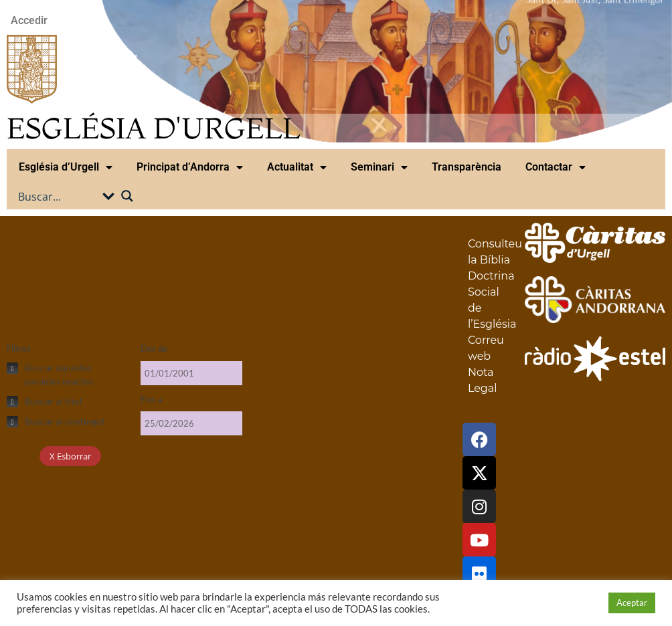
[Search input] (58, 196)
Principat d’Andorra (190, 167)
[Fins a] (191, 423)
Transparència (467, 167)
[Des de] (191, 373)
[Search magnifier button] (127, 196)
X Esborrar (70, 456)
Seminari (379, 167)
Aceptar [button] (632, 603)
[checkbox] (67, 375)
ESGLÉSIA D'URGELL (154, 128)
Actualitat (297, 167)
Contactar (556, 167)
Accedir (29, 20)
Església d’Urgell (66, 167)
